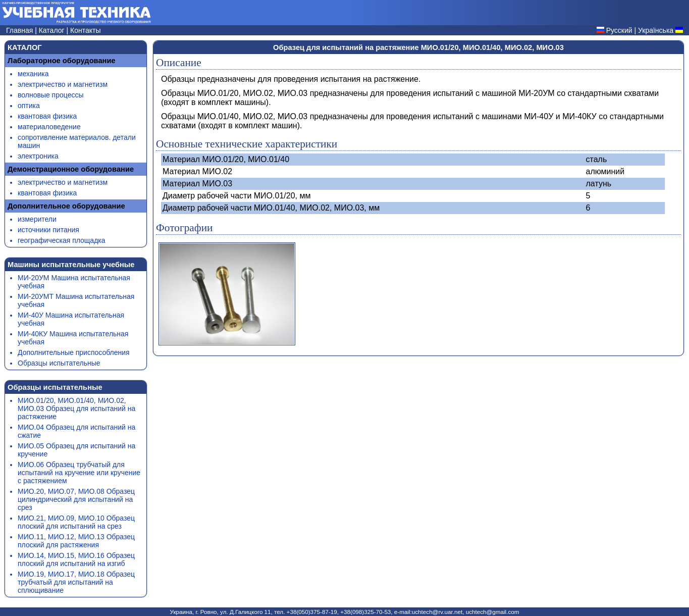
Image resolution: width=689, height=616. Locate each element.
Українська (656, 30)
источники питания (48, 230)
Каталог (53, 30)
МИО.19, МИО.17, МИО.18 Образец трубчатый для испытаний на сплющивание (76, 582)
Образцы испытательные (59, 363)
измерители (37, 219)
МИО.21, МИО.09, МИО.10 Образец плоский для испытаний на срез (76, 522)
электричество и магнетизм (63, 84)
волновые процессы (50, 95)
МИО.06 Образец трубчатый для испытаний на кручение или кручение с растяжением (79, 473)
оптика (29, 106)
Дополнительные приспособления (74, 352)
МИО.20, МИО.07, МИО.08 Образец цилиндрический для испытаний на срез (76, 499)
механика (33, 74)
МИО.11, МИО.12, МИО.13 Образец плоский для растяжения (76, 541)
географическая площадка (62, 240)
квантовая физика (47, 116)
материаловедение (49, 127)
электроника (38, 156)
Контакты (85, 30)
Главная (20, 30)
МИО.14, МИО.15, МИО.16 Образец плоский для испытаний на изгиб (76, 559)
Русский (619, 30)
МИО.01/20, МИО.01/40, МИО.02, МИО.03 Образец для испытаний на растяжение (76, 408)
